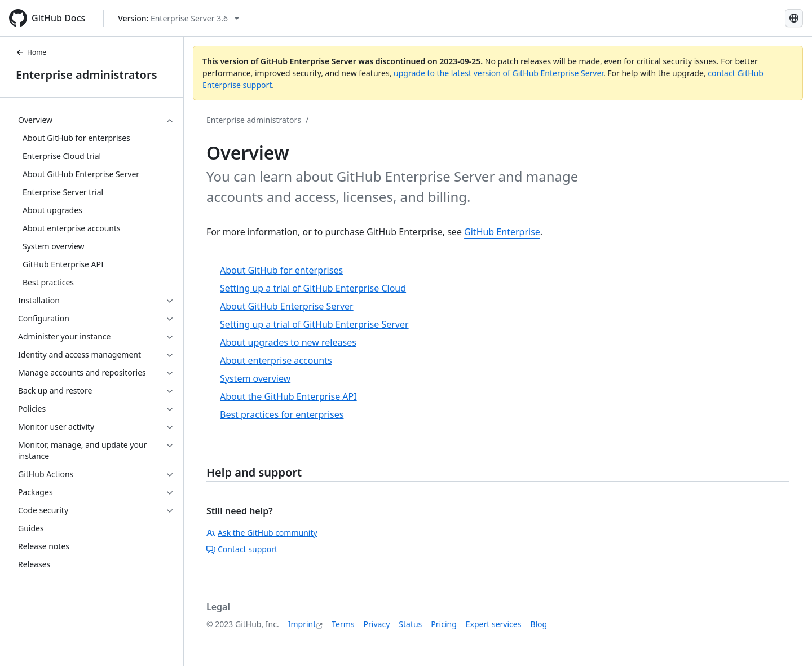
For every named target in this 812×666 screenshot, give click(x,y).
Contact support (242, 549)
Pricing (443, 624)
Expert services (494, 624)
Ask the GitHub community (262, 533)
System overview (255, 378)
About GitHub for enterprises (281, 270)
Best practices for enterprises (282, 414)
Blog (539, 624)
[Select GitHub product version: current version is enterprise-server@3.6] (178, 18)
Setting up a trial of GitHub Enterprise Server (314, 324)
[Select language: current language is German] (794, 18)
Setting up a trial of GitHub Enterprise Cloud (313, 288)
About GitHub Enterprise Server (287, 306)
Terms (343, 624)
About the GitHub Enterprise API (288, 396)
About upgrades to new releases (288, 342)
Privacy (377, 624)
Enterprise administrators (87, 75)
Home (31, 52)
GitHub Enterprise (502, 232)
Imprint (302, 624)
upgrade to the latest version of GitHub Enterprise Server (498, 73)
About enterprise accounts (276, 360)
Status (410, 624)
